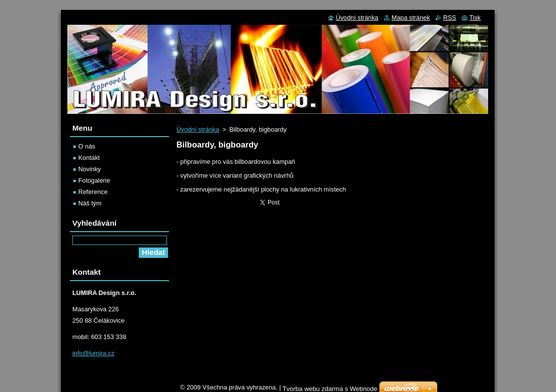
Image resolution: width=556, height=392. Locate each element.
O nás (87, 146)
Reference (93, 192)
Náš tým (90, 203)
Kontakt (89, 158)
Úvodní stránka (198, 129)
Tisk (475, 18)
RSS (449, 18)
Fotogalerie (94, 180)
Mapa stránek (411, 18)
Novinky (90, 169)
